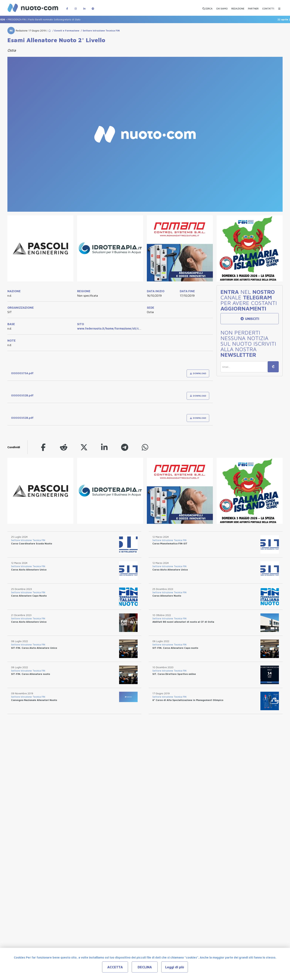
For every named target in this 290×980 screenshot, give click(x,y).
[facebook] (43, 447)
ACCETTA (115, 967)
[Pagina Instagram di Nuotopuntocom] (76, 7)
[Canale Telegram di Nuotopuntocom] (93, 7)
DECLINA (145, 967)
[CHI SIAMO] (222, 7)
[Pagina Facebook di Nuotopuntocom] (67, 7)
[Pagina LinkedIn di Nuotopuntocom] (84, 7)
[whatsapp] (145, 447)
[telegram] (125, 447)
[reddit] (64, 447)
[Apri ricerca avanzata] (207, 7)
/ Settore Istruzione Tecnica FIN (100, 31)
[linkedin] (104, 447)
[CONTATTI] (268, 7)
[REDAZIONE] (238, 7)
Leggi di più (175, 967)
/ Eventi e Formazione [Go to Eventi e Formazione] (65, 31)
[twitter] (84, 447)
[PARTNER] (253, 7)
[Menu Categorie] (279, 7)
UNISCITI (250, 319)
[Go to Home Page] (50, 31)
